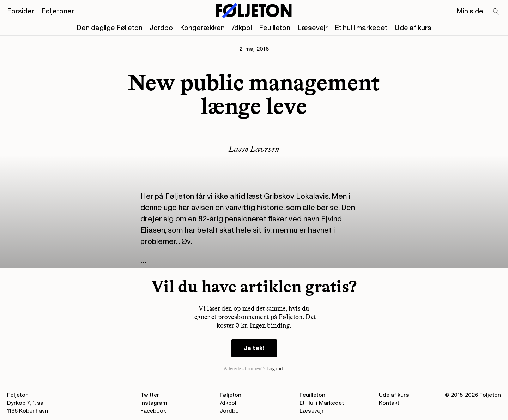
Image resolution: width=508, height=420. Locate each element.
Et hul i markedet (361, 28)
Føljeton (231, 395)
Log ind (275, 369)
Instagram (154, 403)
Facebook (153, 411)
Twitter (150, 395)
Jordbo (161, 28)
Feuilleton (275, 28)
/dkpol (242, 28)
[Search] (496, 12)
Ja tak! (254, 348)
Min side (470, 11)
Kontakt (389, 403)
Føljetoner (58, 11)
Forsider (21, 11)
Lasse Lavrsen (254, 149)
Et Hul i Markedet (322, 403)
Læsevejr (313, 28)
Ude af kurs (413, 28)
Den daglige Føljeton (110, 28)
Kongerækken (202, 28)
